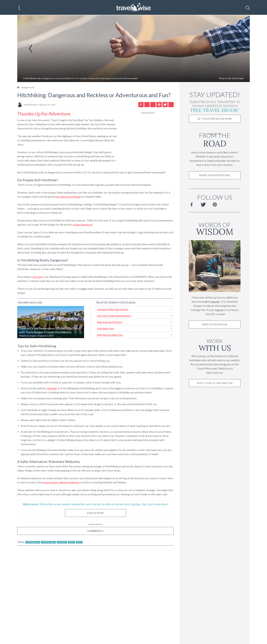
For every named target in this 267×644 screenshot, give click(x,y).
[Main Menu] (19, 8)
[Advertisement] (148, 136)
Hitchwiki (52, 389)
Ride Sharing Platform (110, 322)
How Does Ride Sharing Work (114, 316)
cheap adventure (83, 225)
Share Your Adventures (215, 176)
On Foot (62, 542)
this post (38, 277)
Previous (30, 49)
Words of (215, 228)
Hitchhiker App (105, 329)
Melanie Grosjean (28, 336)
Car (79, 542)
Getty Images (238, 79)
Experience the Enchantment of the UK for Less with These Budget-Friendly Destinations (49, 331)
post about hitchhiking (68, 197)
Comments (96, 531)
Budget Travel (28, 88)
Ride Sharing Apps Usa (110, 335)
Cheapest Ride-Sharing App (113, 310)
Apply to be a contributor (215, 383)
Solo (71, 542)
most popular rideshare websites (61, 483)
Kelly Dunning (30, 105)
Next (237, 49)
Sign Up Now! (95, 513)
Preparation (33, 542)
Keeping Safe (48, 542)
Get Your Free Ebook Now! (215, 119)
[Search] (248, 8)
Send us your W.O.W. (215, 325)
